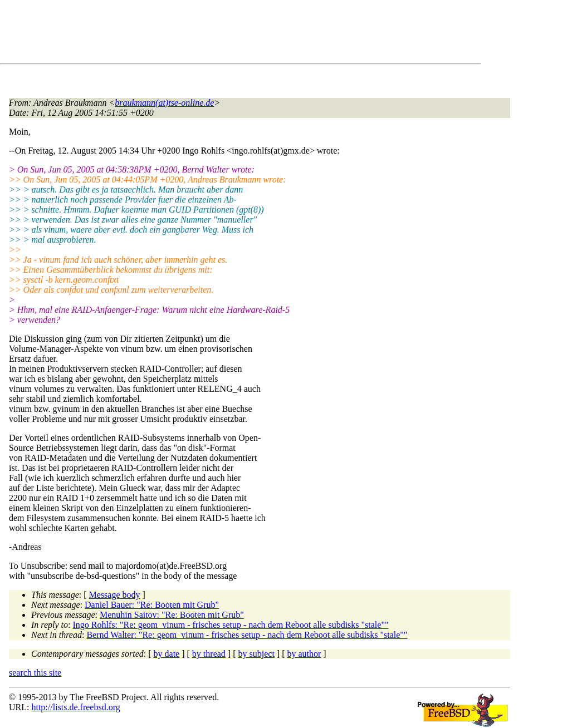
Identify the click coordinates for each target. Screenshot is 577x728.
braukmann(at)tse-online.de (164, 103)
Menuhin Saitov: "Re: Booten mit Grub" (172, 615)
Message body (115, 595)
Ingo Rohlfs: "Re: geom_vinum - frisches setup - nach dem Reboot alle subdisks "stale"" (231, 625)
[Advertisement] (212, 34)
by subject (256, 654)
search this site (35, 673)
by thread (209, 654)
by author (304, 654)
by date (167, 654)
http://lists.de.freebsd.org (75, 707)
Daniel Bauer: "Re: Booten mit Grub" (152, 605)
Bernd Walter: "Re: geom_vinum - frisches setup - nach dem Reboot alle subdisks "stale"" (247, 635)
